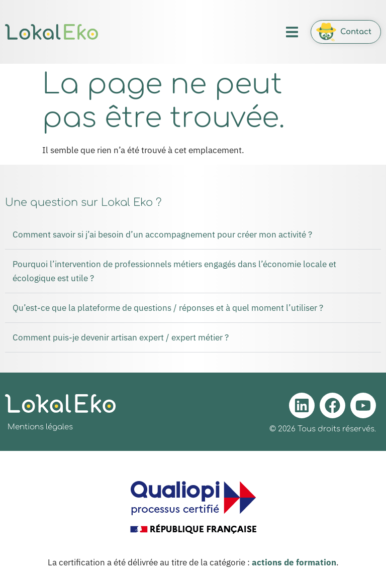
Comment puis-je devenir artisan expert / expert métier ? (121, 337)
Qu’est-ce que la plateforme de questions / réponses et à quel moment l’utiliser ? (168, 308)
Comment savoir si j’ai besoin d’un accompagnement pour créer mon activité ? (162, 234)
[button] (292, 32)
